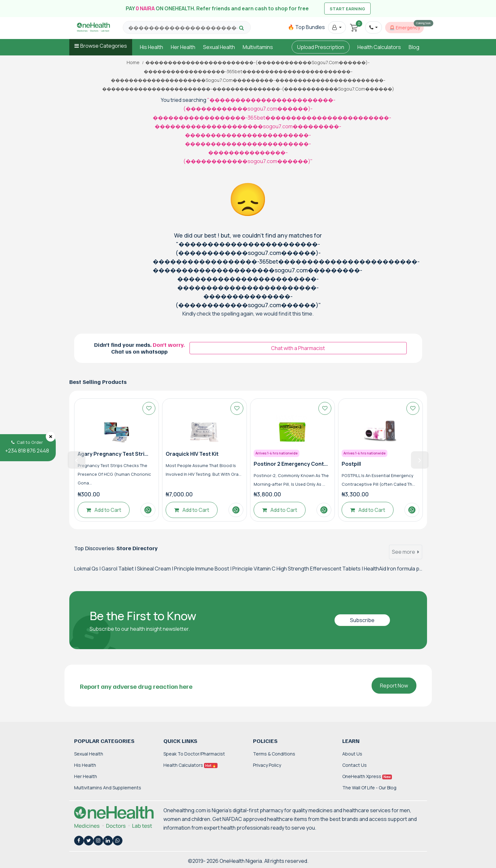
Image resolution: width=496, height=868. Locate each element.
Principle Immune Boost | (203, 569)
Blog (414, 47)
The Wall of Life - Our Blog (369, 788)
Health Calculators (379, 47)
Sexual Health (219, 47)
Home (133, 63)
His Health (151, 47)
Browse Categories (104, 46)
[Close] (51, 436)
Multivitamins (258, 47)
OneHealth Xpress (367, 776)
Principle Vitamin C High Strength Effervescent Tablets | (298, 569)
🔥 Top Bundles (306, 27)
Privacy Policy (267, 765)
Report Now (394, 686)
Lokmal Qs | (88, 569)
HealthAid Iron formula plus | (397, 569)
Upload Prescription (321, 47)
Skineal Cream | (156, 569)
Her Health (183, 47)
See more (406, 552)
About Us (352, 754)
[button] (337, 27)
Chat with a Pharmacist (298, 348)
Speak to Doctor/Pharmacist (194, 754)
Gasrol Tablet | (119, 569)
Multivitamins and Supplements (108, 788)
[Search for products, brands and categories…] (183, 28)
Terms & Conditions (274, 754)
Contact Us (355, 765)
